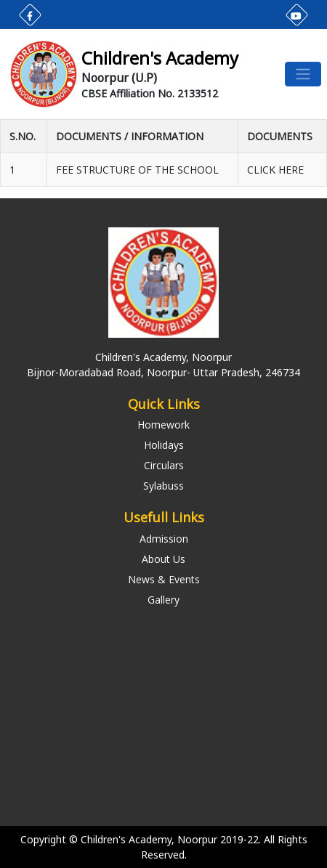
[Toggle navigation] (303, 74)
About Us (163, 559)
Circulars (164, 465)
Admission (164, 539)
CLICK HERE (275, 170)
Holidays (164, 445)
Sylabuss (163, 486)
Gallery (163, 600)
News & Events (164, 579)
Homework (163, 425)
